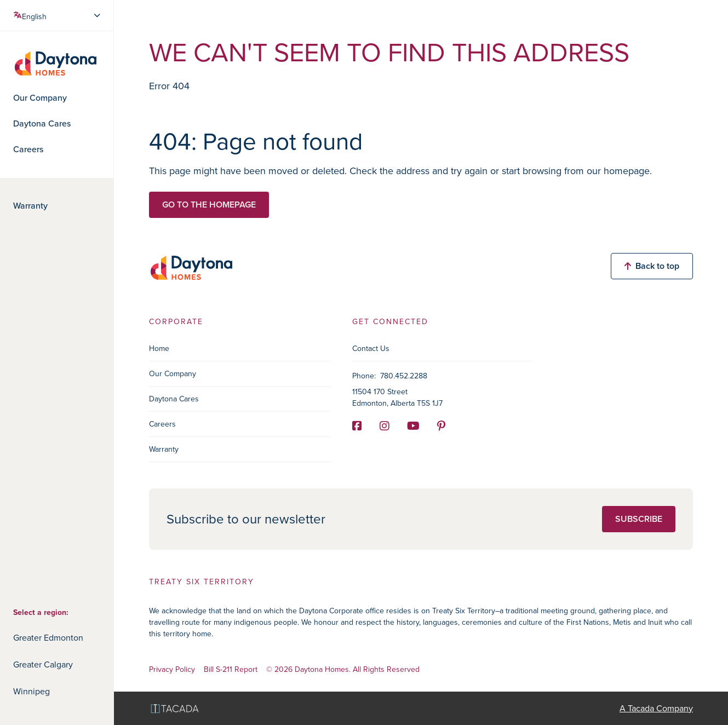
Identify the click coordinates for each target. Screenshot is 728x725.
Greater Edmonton (48, 638)
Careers (28, 149)
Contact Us (371, 349)
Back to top (652, 266)
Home (159, 349)
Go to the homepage (209, 205)
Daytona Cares (42, 124)
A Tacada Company (656, 708)
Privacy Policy (172, 670)
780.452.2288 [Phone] (404, 376)
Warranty (30, 206)
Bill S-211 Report (231, 670)
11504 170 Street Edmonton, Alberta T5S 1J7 (397, 398)
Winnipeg (31, 691)
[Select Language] (58, 15)
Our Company (40, 98)
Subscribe (639, 519)
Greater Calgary (43, 664)
